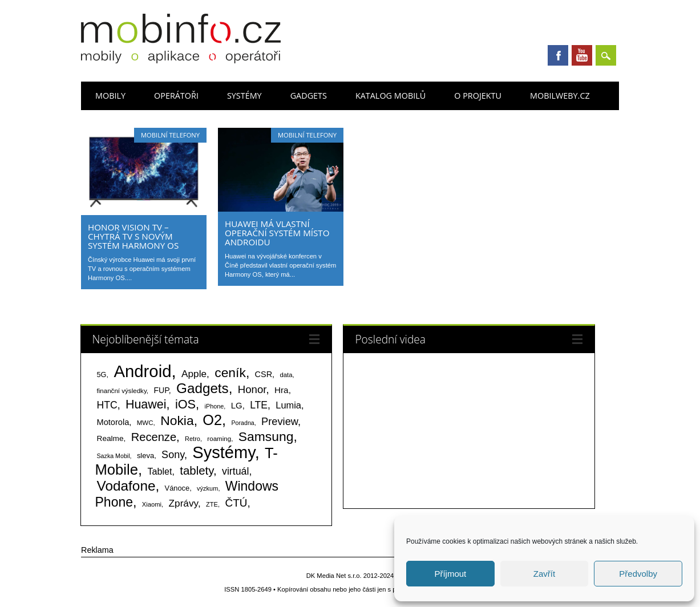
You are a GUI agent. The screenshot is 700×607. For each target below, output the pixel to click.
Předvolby (638, 574)
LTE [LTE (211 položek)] (259, 405)
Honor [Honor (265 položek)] (252, 389)
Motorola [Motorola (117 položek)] (113, 422)
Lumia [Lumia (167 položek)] (288, 405)
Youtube (582, 55)
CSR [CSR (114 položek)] (264, 374)
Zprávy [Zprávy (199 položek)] (183, 503)
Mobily (110, 96)
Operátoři (176, 96)
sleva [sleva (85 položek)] (145, 456)
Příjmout (450, 574)
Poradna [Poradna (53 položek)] (242, 423)
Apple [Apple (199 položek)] (194, 374)
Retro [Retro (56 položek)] (193, 439)
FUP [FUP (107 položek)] (161, 390)
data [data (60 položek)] (286, 375)
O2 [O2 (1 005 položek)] (212, 420)
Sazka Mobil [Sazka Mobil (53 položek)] (114, 456)
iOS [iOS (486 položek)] (185, 404)
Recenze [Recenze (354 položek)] (154, 437)
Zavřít (544, 574)
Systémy (244, 96)
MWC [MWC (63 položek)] (145, 423)
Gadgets (309, 96)
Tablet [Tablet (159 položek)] (159, 471)
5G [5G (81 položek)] (102, 375)
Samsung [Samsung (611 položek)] (266, 436)
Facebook (558, 55)
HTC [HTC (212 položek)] (107, 405)
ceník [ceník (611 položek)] (230, 373)
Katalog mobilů (391, 96)
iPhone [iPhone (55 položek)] (214, 406)
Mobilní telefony (170, 135)
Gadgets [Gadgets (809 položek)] (203, 388)
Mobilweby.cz (560, 96)
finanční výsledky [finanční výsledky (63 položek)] (122, 391)
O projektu (478, 96)
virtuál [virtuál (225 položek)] (235, 471)
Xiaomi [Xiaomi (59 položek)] (152, 504)
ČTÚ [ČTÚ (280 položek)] (236, 503)
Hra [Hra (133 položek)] (282, 390)
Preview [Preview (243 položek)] (280, 421)
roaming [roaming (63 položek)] (219, 439)
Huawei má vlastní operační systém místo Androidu (277, 233)
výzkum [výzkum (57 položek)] (207, 488)
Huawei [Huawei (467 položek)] (146, 404)
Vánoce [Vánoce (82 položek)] (177, 488)
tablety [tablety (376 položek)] (197, 470)
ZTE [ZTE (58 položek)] (212, 504)
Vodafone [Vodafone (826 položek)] (126, 486)
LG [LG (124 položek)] (237, 405)
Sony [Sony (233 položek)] (173, 455)
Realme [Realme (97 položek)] (110, 438)
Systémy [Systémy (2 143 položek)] (223, 452)
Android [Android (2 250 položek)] (142, 371)
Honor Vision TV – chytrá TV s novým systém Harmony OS (133, 236)
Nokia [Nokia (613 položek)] (177, 420)
